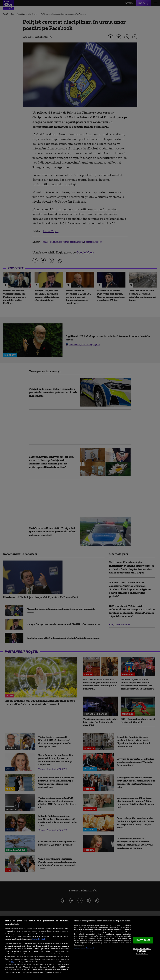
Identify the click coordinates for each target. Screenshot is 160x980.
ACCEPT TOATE (143, 940)
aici (13, 962)
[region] (80, 948)
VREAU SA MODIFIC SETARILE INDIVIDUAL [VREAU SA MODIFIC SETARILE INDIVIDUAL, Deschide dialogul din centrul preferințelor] (142, 951)
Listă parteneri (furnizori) (84, 948)
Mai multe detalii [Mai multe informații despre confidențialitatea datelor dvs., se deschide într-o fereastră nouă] (39, 939)
